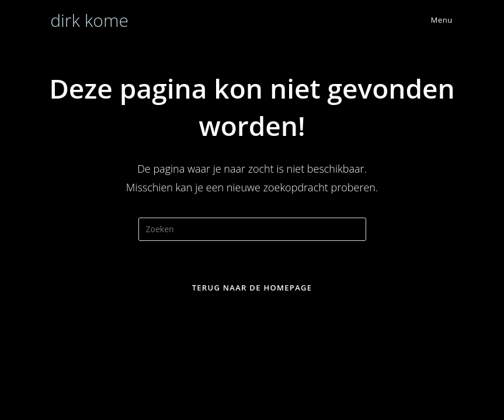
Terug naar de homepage (252, 288)
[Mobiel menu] (433, 20)
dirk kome (89, 20)
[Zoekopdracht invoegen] (252, 229)
